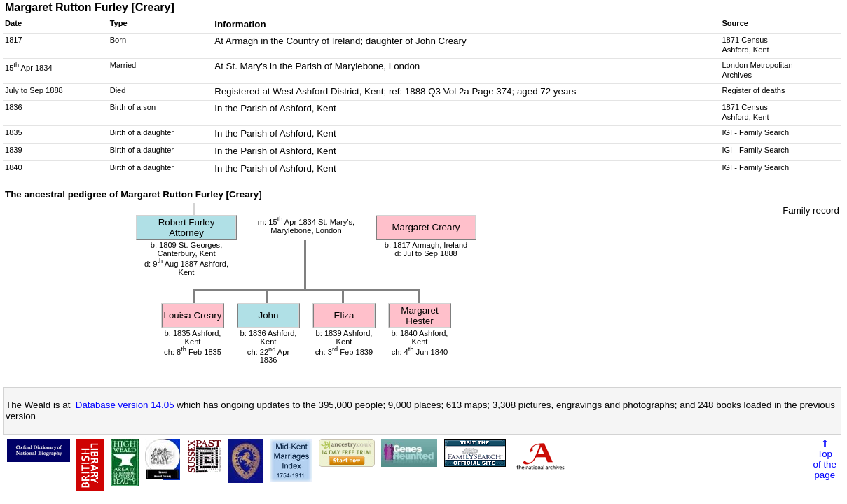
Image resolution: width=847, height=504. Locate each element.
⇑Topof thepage (825, 459)
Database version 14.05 (125, 405)
